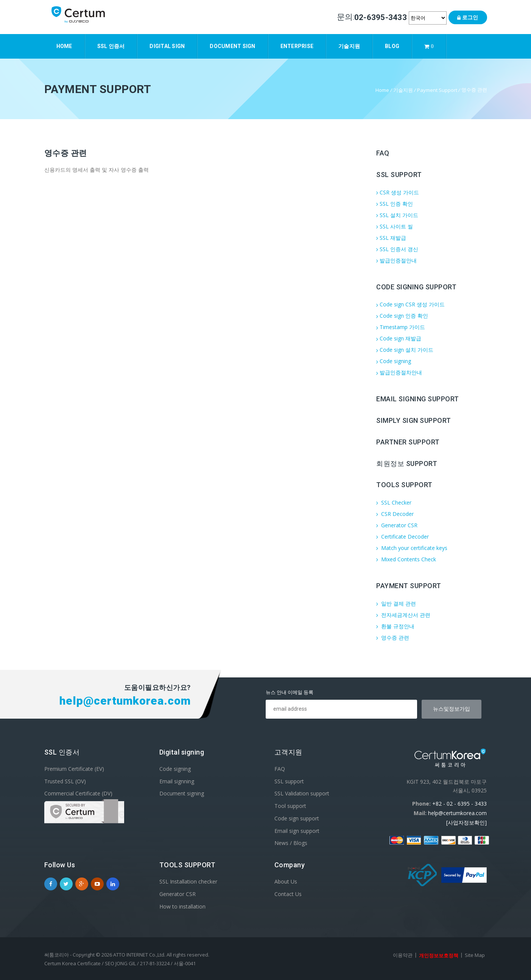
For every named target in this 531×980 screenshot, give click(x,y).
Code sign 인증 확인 (402, 316)
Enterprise (297, 46)
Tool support (290, 806)
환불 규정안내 (395, 626)
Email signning (177, 781)
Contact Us (288, 894)
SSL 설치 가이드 (397, 215)
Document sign (232, 46)
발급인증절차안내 (399, 372)
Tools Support (404, 485)
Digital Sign (167, 46)
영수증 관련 (393, 638)
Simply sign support (414, 420)
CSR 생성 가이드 (398, 192)
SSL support (289, 781)
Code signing (394, 361)
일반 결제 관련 (396, 603)
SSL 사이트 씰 (395, 226)
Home (64, 46)
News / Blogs (291, 843)
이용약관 (403, 955)
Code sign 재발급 (399, 338)
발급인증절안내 (396, 260)
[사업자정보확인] (466, 822)
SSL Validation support (302, 793)
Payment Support (437, 90)
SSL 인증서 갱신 (397, 249)
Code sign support (297, 818)
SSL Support (399, 175)
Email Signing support (418, 399)
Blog (392, 46)
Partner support (408, 442)
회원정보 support (407, 463)
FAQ (383, 153)
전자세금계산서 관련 (403, 615)
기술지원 (349, 46)
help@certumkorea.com (457, 813)
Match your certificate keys (412, 548)
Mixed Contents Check (406, 559)
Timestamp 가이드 (401, 327)
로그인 (468, 17)
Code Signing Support (416, 287)
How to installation (182, 906)
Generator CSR (397, 525)
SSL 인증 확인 (395, 204)
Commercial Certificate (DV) (78, 793)
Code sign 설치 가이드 (405, 350)
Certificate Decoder (403, 537)
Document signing (182, 793)
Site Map (475, 955)
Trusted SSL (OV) (65, 781)
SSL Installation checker (188, 881)
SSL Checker (394, 502)
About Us (286, 881)
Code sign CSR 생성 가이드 (410, 304)
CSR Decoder (395, 514)
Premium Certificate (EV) (74, 769)
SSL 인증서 (111, 46)
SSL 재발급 (391, 238)
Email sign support (297, 830)
